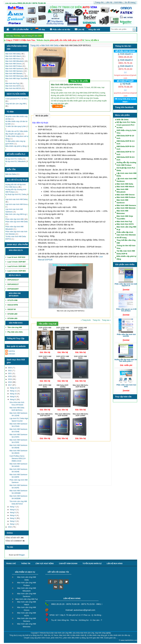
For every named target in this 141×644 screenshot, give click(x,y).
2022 (10, 371)
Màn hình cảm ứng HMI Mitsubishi (27, 589)
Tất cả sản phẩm (21, 29)
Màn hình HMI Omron (14, 64)
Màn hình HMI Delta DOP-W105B (63, 415)
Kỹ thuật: (125, 84)
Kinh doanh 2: (125, 60)
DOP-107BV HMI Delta (63, 329)
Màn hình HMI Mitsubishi (15, 61)
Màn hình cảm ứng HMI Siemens (27, 620)
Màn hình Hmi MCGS (13, 88)
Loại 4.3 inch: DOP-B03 (17, 271)
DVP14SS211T (13, 284)
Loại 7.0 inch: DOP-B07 (17, 262)
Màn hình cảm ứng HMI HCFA (27, 614)
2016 (10, 527)
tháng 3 (13, 518)
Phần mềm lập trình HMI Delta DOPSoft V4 (126, 285)
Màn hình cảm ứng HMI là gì (16, 214)
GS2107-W (11, 309)
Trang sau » (106, 320)
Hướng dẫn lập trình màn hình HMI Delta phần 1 (126, 360)
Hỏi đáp (40, 29)
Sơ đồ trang (122, 238)
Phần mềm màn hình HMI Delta (126, 386)
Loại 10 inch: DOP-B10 (16, 257)
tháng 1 (13, 524)
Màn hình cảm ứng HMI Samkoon (27, 595)
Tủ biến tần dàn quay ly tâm (16, 126)
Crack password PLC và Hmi (16, 99)
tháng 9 (13, 397)
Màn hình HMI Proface (14, 66)
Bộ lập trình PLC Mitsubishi (16, 161)
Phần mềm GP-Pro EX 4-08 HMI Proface (126, 310)
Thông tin (26, 564)
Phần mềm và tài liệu (60, 29)
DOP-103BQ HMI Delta (80, 329)
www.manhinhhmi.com (129, 640)
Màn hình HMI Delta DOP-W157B (80, 386)
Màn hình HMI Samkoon (15, 69)
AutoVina (11, 351)
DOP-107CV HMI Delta (63, 357)
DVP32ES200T (13, 289)
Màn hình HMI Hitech (13, 56)
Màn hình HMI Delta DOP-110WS (80, 415)
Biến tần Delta (11, 174)
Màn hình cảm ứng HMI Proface (27, 584)
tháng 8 (13, 399)
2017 (10, 385)
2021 (10, 374)
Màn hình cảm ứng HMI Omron (27, 609)
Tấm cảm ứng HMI (15, 327)
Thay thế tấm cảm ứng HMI (16, 104)
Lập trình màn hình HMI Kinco (17, 204)
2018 (10, 382)
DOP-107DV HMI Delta (45, 329)
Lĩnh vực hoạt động (45, 564)
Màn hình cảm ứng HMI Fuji (27, 599)
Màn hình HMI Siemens (14, 71)
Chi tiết (24, 275)
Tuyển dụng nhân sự (92, 564)
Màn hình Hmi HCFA (13, 86)
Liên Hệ (79, 29)
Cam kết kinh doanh (68, 564)
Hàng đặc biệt (94, 29)
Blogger (22, 555)
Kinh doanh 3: (125, 66)
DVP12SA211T (13, 280)
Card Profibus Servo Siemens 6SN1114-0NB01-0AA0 (18, 458)
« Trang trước (86, 320)
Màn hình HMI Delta (13, 54)
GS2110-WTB (13, 305)
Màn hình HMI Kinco (13, 59)
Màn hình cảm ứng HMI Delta (27, 578)
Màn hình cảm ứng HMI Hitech (27, 603)
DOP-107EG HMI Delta (80, 357)
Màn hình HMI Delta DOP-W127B (45, 415)
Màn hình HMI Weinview (15, 76)
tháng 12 (13, 388)
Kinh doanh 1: (125, 54)
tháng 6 (13, 510)
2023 (10, 368)
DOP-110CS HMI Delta (45, 357)
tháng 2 (13, 521)
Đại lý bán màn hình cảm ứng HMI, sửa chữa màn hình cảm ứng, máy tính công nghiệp (79, 633)
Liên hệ (59, 106)
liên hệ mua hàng (115, 564)
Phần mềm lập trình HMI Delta (17, 222)
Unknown (12, 354)
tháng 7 (13, 507)
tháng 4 (13, 515)
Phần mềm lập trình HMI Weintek (126, 335)
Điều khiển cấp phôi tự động (16, 146)
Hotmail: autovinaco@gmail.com (80, 610)
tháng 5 (13, 513)
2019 (10, 379)
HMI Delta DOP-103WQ (63, 386)
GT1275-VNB (12, 300)
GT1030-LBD (12, 314)
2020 (10, 376)
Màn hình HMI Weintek (14, 74)
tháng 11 (13, 391)
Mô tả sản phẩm (42, 116)
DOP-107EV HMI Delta (45, 386)
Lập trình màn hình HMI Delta (16, 199)
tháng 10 (13, 394)
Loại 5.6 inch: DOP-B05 (17, 266)
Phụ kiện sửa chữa (15, 332)
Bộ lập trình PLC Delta (14, 159)
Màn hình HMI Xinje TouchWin (17, 79)
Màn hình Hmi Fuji (12, 83)
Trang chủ (35, 45)
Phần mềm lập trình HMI (15, 219)
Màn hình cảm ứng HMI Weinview (27, 625)
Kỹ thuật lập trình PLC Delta (16, 194)
